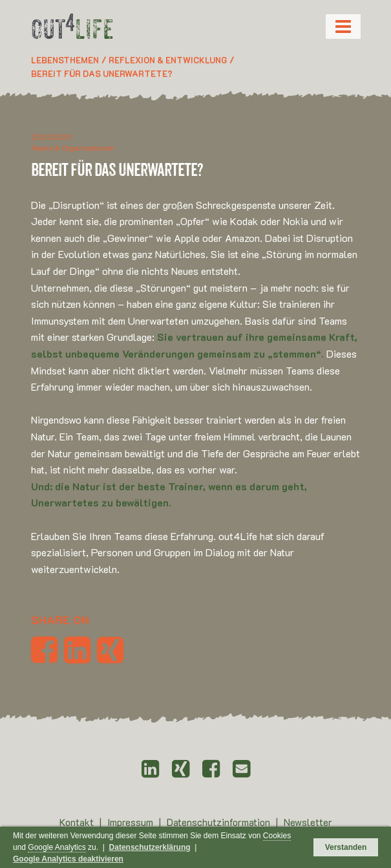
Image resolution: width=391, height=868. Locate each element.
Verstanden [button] (346, 847)
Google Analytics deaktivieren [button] (68, 859)
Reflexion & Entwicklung (168, 60)
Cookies (277, 836)
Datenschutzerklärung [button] (150, 847)
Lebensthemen (65, 60)
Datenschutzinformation (220, 822)
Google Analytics (57, 847)
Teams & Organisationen (73, 147)
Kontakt (78, 822)
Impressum (132, 822)
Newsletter (308, 822)
